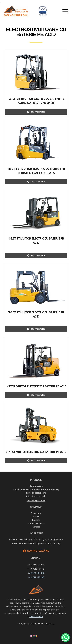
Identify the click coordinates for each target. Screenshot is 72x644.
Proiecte (36, 520)
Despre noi (36, 513)
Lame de (36, 493)
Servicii (36, 516)
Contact (36, 527)
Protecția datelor (36, 523)
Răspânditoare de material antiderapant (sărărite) (36, 489)
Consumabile (36, 486)
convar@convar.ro (36, 565)
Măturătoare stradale (36, 496)
